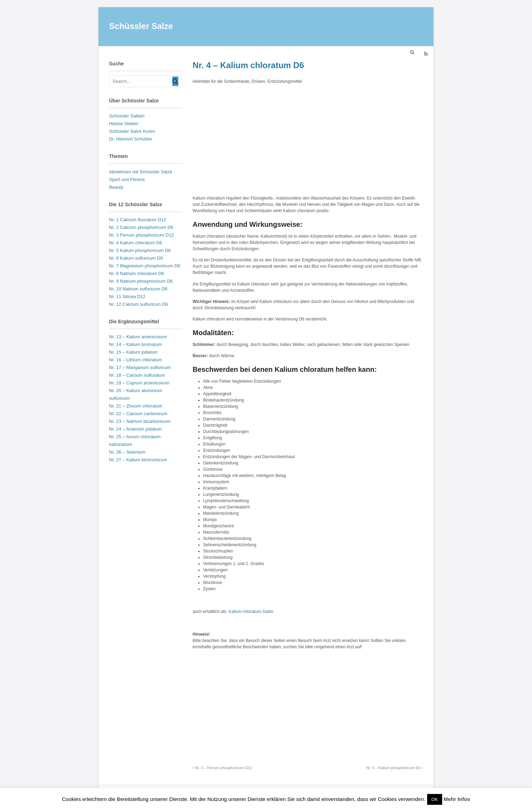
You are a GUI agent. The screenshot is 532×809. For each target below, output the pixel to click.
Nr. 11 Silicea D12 (127, 297)
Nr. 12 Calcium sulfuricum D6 (138, 304)
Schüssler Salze (141, 26)
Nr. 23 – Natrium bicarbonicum (140, 421)
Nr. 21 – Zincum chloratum (136, 406)
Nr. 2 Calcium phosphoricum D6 (141, 227)
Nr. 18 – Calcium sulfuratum (137, 375)
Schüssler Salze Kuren (132, 131)
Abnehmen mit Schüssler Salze (141, 172)
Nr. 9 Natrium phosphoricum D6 (141, 281)
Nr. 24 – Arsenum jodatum (135, 429)
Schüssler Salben (127, 116)
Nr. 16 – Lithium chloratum (136, 360)
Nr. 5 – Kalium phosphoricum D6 (395, 768)
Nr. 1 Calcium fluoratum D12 (138, 220)
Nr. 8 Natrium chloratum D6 (137, 273)
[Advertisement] (308, 139)
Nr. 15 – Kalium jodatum (133, 352)
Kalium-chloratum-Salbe (251, 612)
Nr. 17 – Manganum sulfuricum (140, 367)
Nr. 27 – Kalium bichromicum (138, 460)
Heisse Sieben (124, 124)
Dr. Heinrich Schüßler (131, 139)
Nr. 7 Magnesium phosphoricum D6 (145, 266)
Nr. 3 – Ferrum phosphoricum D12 (222, 768)
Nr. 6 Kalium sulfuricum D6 (136, 258)
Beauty (116, 187)
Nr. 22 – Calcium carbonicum (138, 414)
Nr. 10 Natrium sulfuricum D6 (138, 289)
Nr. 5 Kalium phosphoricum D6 (140, 250)
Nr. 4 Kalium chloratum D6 (136, 243)
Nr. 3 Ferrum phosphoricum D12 (142, 235)
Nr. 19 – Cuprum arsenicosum (139, 383)
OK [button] (435, 799)
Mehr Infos (457, 799)
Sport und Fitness (127, 179)
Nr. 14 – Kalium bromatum (135, 344)
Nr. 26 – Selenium (127, 452)
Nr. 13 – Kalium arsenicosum (138, 337)
